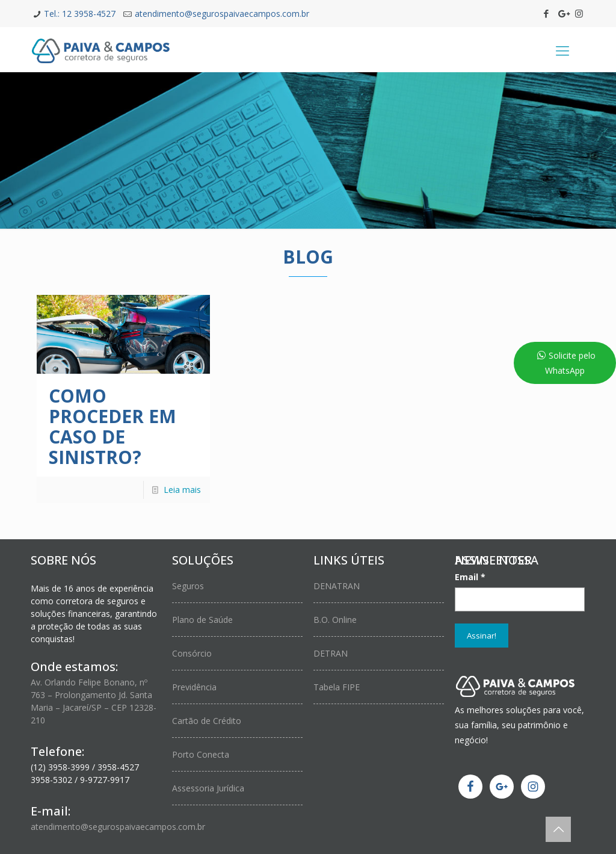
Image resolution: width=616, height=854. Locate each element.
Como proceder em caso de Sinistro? (112, 426)
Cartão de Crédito (207, 721)
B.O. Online (335, 620)
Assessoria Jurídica (208, 788)
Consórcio (192, 653)
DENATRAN (337, 586)
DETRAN (331, 653)
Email (470, 577)
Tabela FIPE (337, 687)
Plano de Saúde (202, 620)
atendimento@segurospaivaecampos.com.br (222, 14)
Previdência (194, 687)
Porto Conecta (201, 754)
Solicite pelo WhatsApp (570, 363)
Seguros (188, 586)
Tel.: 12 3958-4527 (80, 14)
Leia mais (182, 490)
